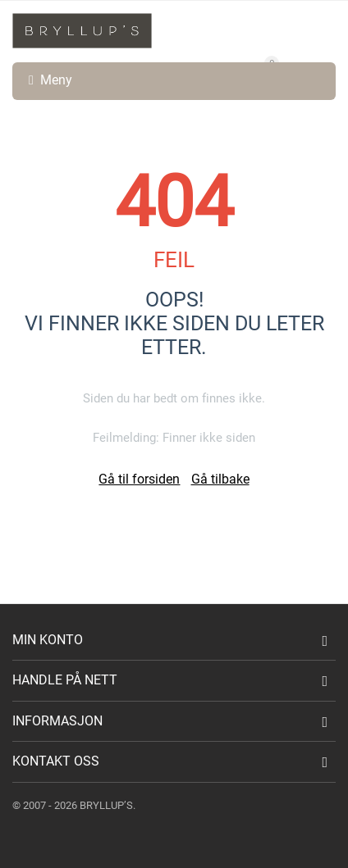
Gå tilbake (220, 479)
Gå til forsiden (139, 479)
